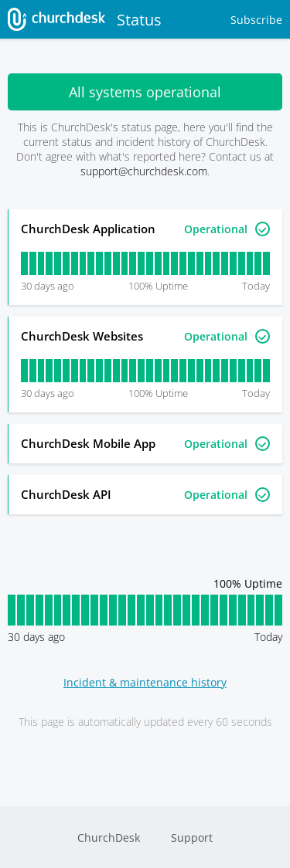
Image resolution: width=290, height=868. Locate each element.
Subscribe (256, 20)
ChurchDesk (109, 837)
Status (85, 19)
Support (192, 837)
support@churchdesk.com (144, 171)
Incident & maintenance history (145, 682)
